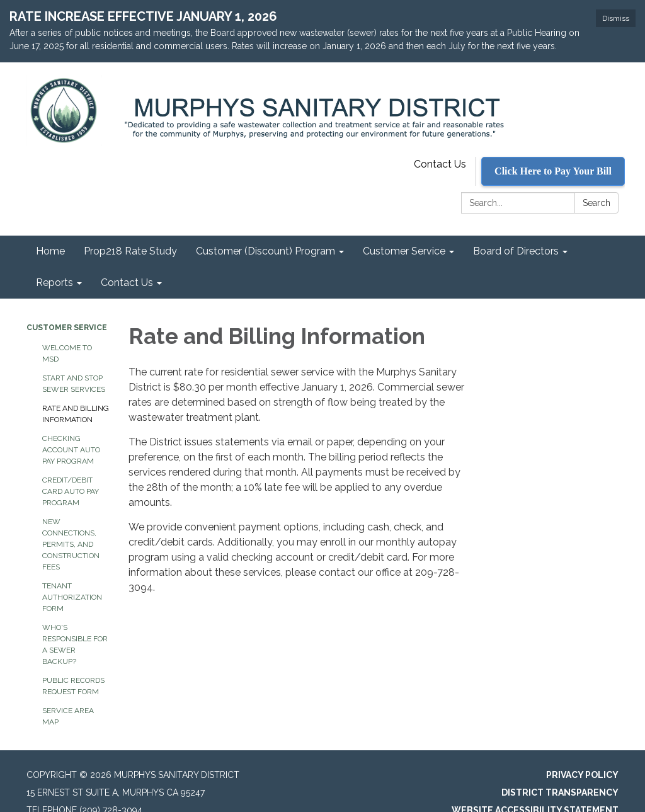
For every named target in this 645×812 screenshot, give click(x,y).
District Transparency (560, 776)
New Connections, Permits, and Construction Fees (71, 528)
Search (596, 186)
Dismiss (616, 18)
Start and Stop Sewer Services (74, 367)
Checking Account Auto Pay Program (71, 433)
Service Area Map (68, 700)
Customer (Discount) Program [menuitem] (265, 235)
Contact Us (440, 148)
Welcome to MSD (67, 337)
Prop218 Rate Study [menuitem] (130, 235)
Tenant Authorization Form (72, 581)
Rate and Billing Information (76, 397)
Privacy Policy (582, 758)
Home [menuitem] (50, 235)
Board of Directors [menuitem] (516, 235)
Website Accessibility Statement (535, 794)
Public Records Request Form (73, 670)
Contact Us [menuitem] (127, 266)
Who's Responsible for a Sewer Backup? (75, 628)
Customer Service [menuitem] (404, 235)
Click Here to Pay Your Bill (553, 155)
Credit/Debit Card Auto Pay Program (71, 475)
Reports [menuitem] (54, 266)
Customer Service (67, 311)
